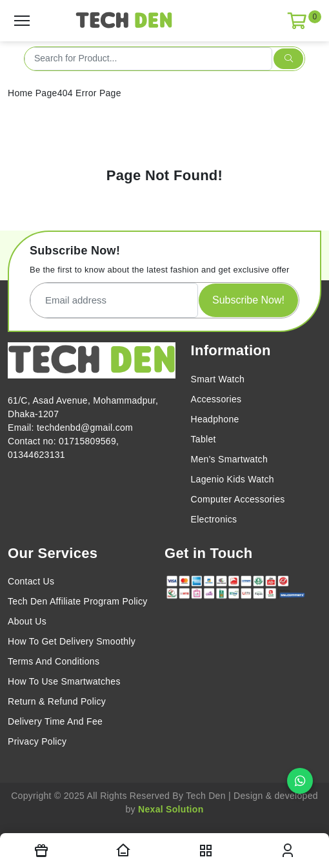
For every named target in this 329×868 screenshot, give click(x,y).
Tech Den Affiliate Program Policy (78, 601)
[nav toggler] (206, 851)
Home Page (33, 93)
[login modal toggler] (288, 851)
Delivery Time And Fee (55, 721)
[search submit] (288, 59)
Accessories (216, 399)
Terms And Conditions (54, 661)
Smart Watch (218, 379)
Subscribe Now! (248, 300)
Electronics (214, 519)
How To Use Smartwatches (64, 681)
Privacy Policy (37, 741)
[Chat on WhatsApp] (300, 781)
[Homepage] (124, 851)
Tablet (204, 439)
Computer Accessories (238, 499)
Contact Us (31, 581)
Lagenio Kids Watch (233, 479)
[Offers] (41, 851)
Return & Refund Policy (57, 701)
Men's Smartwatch (230, 459)
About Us (27, 621)
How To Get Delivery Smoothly (72, 641)
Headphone (215, 419)
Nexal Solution (171, 809)
